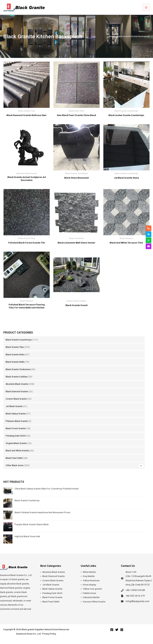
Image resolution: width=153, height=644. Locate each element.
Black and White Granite (17, 450)
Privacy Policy (49, 634)
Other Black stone (14, 465)
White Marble (89, 572)
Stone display (89, 585)
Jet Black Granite (14, 406)
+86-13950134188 (135, 590)
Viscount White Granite (94, 602)
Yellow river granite (92, 589)
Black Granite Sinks (15, 354)
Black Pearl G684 (14, 458)
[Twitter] (117, 630)
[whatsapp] (149, 240)
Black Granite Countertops (19, 340)
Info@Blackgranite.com (137, 601)
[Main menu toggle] (146, 7)
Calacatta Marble (91, 597)
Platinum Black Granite (17, 421)
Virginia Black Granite (16, 443)
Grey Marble (89, 576)
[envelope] (149, 246)
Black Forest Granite (16, 428)
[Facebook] (112, 630)
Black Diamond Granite (17, 391)
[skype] (149, 234)
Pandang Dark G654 (16, 436)
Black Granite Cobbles (17, 377)
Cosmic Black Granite (16, 399)
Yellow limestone (91, 580)
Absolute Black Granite (17, 384)
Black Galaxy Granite (16, 414)
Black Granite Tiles (15, 347)
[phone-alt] (149, 228)
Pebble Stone (89, 593)
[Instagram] (122, 630)
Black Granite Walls (15, 362)
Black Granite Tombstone (18, 369)
